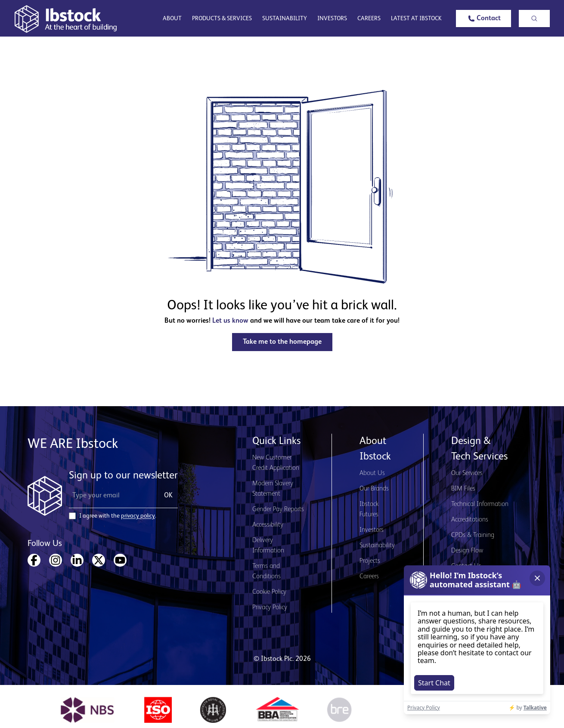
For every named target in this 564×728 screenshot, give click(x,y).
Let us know (230, 321)
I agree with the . (118, 516)
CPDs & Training (473, 535)
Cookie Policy (269, 592)
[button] (483, 19)
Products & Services (222, 19)
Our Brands (374, 489)
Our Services (467, 473)
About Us (372, 473)
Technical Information (480, 504)
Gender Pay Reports (278, 509)
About (172, 19)
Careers (369, 19)
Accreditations (470, 520)
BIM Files (463, 489)
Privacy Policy (270, 608)
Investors (332, 19)
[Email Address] (111, 496)
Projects (370, 561)
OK (168, 496)
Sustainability (285, 19)
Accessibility (268, 525)
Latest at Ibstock (416, 19)
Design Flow (467, 551)
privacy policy (138, 516)
